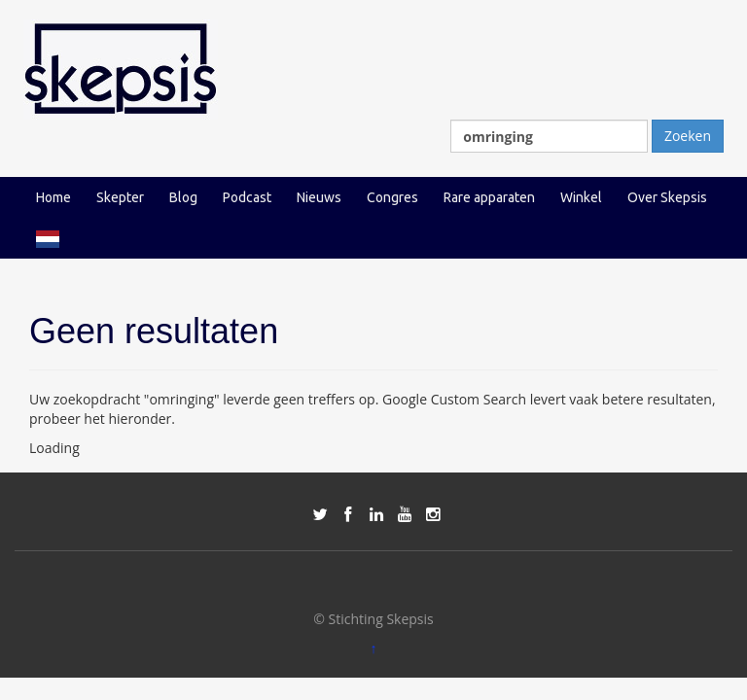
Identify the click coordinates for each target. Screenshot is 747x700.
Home (53, 197)
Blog (183, 197)
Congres (392, 197)
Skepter (120, 197)
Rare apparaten (489, 197)
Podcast (247, 197)
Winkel (581, 197)
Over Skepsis (667, 197)
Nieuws (319, 197)
